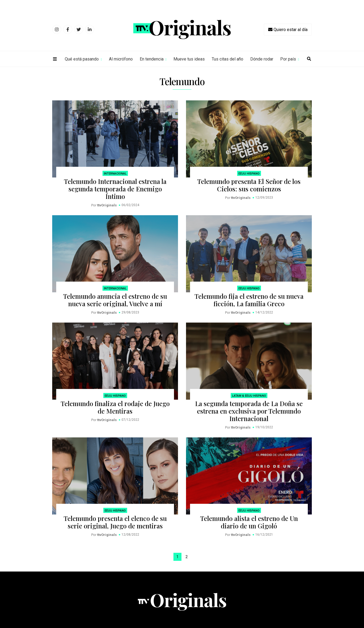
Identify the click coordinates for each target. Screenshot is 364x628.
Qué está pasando (82, 59)
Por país (288, 59)
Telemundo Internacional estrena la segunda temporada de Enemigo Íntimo (115, 189)
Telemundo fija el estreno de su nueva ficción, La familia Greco (249, 300)
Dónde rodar (262, 59)
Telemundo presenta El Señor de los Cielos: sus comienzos (249, 185)
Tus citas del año (227, 59)
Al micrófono (121, 59)
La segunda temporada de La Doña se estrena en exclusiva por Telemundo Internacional (249, 411)
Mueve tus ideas (189, 59)
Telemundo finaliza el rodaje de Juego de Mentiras (115, 407)
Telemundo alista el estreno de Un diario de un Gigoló (249, 522)
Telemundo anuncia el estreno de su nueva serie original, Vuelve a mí (115, 300)
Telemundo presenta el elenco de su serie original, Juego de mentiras (115, 522)
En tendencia (152, 59)
